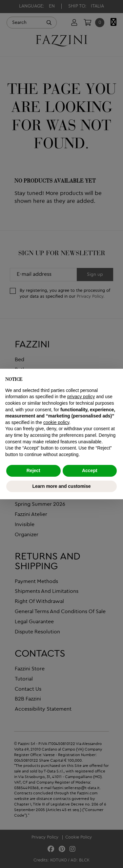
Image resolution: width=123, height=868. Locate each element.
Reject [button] (33, 470)
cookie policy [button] (56, 422)
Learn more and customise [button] (61, 486)
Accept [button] (90, 470)
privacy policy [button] (81, 397)
